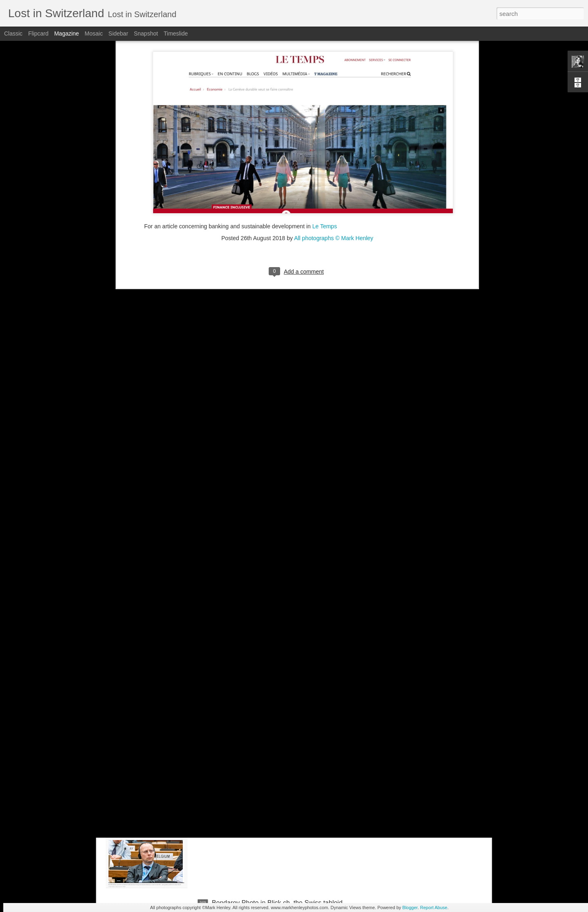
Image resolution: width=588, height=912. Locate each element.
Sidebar (118, 33)
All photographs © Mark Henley (334, 107)
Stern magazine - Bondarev (252, 810)
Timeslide (176, 33)
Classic (13, 33)
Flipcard (38, 33)
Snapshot (146, 33)
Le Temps (324, 95)
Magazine (67, 33)
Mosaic (94, 33)
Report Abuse (434, 908)
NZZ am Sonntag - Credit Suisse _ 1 (265, 717)
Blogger (410, 908)
